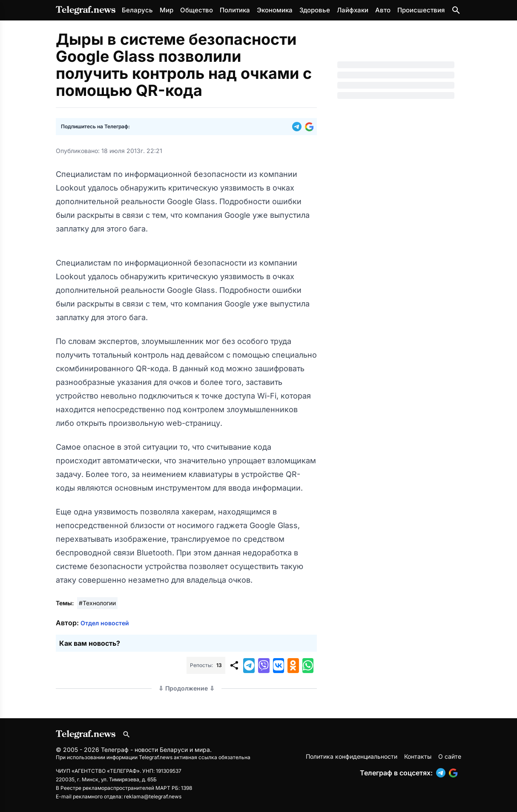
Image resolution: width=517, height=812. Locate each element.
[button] (299, 127)
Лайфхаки (353, 10)
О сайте (450, 756)
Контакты (418, 756)
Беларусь (137, 10)
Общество (197, 10)
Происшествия (421, 10)
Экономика (275, 10)
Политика (235, 10)
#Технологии (97, 603)
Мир (167, 10)
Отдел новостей (105, 623)
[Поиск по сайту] (456, 10)
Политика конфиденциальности (352, 756)
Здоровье (315, 10)
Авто (383, 10)
